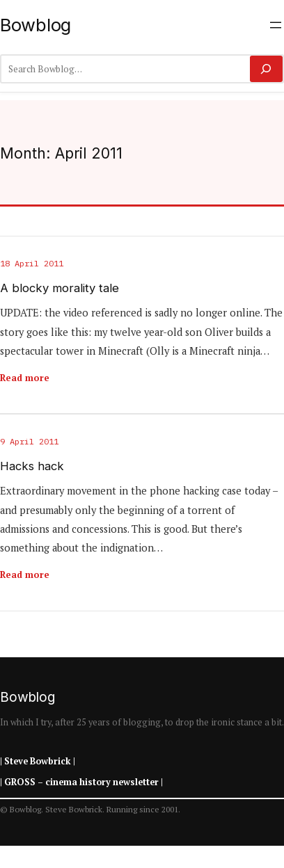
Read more (25, 378)
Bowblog (35, 25)
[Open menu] (276, 25)
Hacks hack (32, 466)
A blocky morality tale (60, 288)
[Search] (266, 69)
